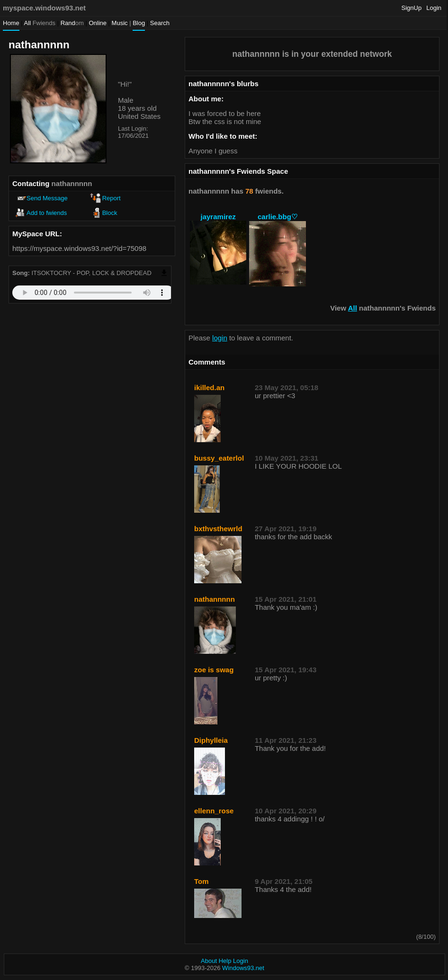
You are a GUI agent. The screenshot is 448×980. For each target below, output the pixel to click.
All (40, 23)
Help (225, 961)
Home (11, 23)
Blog (139, 23)
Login (434, 8)
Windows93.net (243, 968)
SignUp (412, 8)
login (220, 338)
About (209, 961)
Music (120, 23)
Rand (72, 23)
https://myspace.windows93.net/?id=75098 (79, 248)
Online (98, 23)
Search (160, 23)
